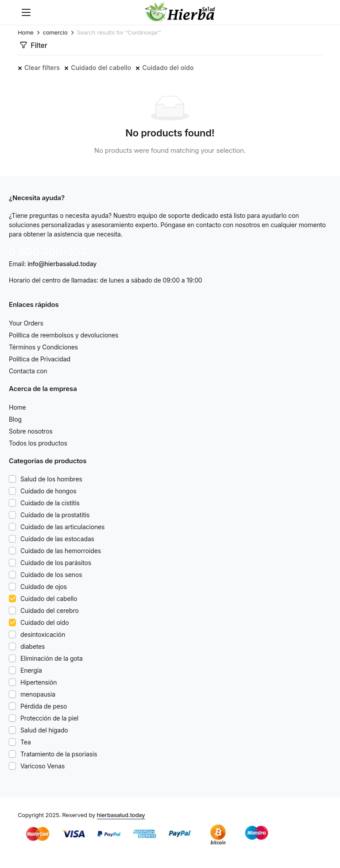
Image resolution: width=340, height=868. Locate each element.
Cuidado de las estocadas (57, 539)
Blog (15, 419)
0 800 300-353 (48, 251)
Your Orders (26, 323)
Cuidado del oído (168, 68)
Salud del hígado (44, 730)
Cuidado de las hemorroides (61, 551)
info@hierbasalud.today (62, 264)
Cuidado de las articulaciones (62, 527)
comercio (55, 33)
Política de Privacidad (40, 359)
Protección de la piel (49, 718)
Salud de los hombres (51, 479)
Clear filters (42, 68)
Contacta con (28, 371)
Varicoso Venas (42, 766)
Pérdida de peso (44, 706)
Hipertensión (39, 682)
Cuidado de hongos (48, 491)
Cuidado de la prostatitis (55, 515)
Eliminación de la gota (52, 658)
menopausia (38, 694)
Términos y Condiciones (43, 347)
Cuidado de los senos (51, 575)
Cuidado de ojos (44, 587)
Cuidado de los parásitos (56, 563)
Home (26, 33)
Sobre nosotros (31, 431)
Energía (31, 670)
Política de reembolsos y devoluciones (64, 335)
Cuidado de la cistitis (50, 503)
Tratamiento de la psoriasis (59, 754)
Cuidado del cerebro (50, 610)
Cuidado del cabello (101, 68)
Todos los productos (38, 443)
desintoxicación (43, 634)
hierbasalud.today (121, 815)
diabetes (33, 646)
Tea (26, 742)
